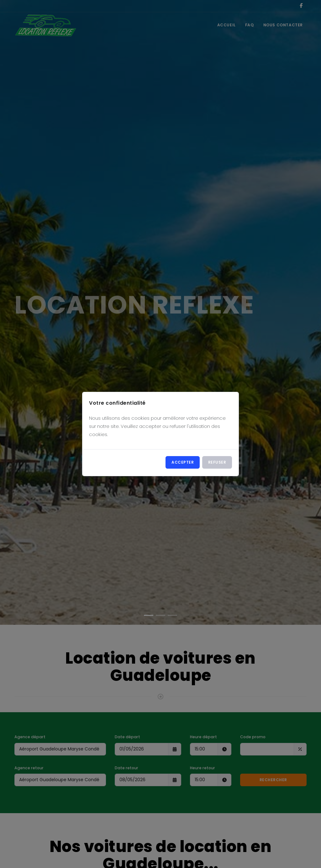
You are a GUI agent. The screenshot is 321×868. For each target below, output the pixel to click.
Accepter (183, 462)
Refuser (217, 462)
